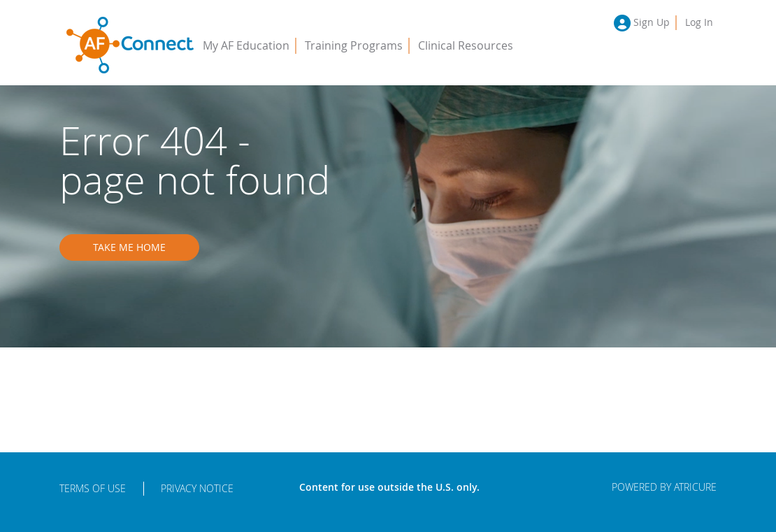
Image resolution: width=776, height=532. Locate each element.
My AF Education (246, 45)
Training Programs (354, 45)
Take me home (129, 247)
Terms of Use (93, 488)
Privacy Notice (197, 488)
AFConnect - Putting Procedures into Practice (130, 45)
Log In (699, 22)
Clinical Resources (466, 45)
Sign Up (652, 22)
